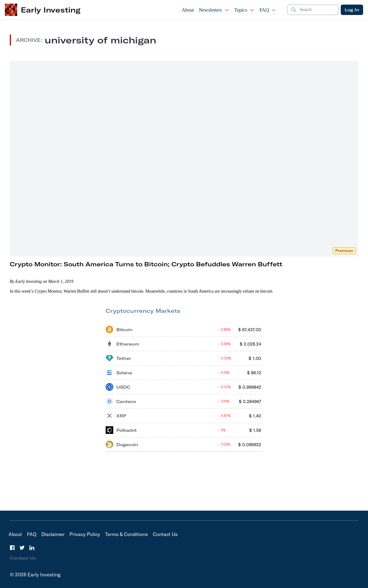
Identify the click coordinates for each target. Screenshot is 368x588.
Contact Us (165, 534)
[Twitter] (22, 548)
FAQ (268, 10)
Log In (352, 10)
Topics (244, 10)
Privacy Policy (85, 534)
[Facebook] (12, 548)
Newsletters (214, 10)
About (188, 10)
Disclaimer (53, 534)
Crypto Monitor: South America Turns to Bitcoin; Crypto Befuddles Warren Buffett (146, 264)
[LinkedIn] (32, 548)
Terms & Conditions (126, 534)
